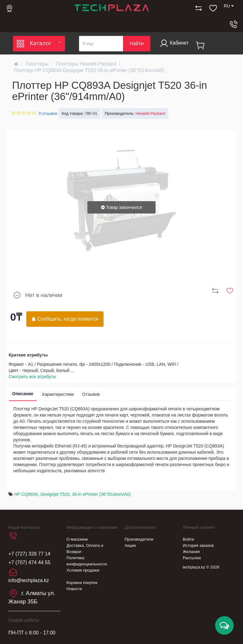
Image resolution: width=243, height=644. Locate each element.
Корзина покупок (82, 583)
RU (229, 6)
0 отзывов (48, 113)
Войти (188, 539)
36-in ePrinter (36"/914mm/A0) (101, 494)
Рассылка (192, 558)
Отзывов (93, 394)
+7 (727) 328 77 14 (29, 554)
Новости (74, 589)
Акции (130, 545)
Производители (139, 539)
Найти (137, 43)
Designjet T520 (55, 494)
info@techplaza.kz (29, 580)
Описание (23, 394)
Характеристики (58, 394)
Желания (191, 552)
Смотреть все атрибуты (32, 377)
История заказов (198, 545)
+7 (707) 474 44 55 (29, 562)
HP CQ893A (26, 494)
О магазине (77, 539)
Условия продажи (83, 570)
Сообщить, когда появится (65, 319)
